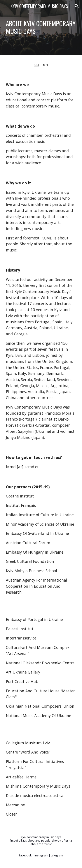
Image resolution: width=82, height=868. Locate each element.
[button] (5, 6)
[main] (41, 27)
